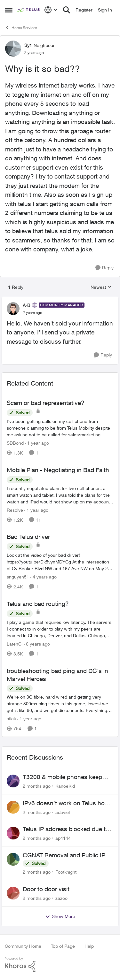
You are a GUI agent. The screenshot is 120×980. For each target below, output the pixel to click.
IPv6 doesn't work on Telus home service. (68, 803)
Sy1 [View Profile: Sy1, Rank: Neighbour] (28, 45)
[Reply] (104, 268)
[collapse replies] (60, 300)
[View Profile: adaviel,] (13, 807)
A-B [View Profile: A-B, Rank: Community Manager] (27, 305)
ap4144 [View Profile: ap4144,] (63, 838)
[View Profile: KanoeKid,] (13, 781)
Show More (60, 916)
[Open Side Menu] (9, 10)
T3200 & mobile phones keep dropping (62, 777)
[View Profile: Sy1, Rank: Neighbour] (13, 49)
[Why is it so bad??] (32, 313)
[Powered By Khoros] (60, 965)
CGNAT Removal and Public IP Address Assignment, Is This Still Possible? (67, 855)
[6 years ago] (37, 644)
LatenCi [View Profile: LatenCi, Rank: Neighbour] (15, 644)
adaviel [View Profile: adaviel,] (63, 812)
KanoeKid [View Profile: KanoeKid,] (65, 786)
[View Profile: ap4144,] (13, 833)
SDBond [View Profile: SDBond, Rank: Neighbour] (15, 443)
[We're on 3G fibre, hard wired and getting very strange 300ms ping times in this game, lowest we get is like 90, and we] (60, 704)
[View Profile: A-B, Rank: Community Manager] (13, 309)
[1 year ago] (37, 443)
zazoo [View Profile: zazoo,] (61, 898)
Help (89, 946)
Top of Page (63, 946)
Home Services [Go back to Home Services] (21, 27)
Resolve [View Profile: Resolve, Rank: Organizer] (15, 510)
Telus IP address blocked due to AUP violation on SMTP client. (66, 829)
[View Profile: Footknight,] (13, 859)
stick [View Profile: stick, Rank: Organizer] (11, 719)
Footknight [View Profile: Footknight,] (66, 872)
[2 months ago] (37, 786)
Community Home (23, 946)
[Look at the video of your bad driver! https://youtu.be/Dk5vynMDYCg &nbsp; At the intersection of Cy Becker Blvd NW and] (60, 562)
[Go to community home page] (29, 10)
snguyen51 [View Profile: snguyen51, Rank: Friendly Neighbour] (18, 577)
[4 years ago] (44, 577)
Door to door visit (46, 889)
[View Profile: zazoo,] (13, 893)
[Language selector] (51, 10)
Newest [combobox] (101, 287)
